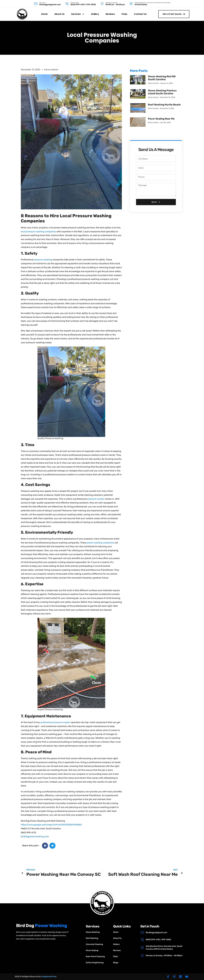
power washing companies (100, 543)
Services (78, 13)
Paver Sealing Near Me (161, 119)
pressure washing (43, 260)
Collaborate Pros (49, 977)
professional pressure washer (55, 722)
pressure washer (96, 499)
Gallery (95, 13)
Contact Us (140, 13)
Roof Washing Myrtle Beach (164, 105)
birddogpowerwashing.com (35, 836)
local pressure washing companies (38, 232)
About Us (59, 13)
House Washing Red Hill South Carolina (162, 78)
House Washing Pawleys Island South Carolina (162, 92)
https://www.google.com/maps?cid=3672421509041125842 (51, 825)
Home (44, 13)
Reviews (110, 13)
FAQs (124, 13)
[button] (45, 846)
